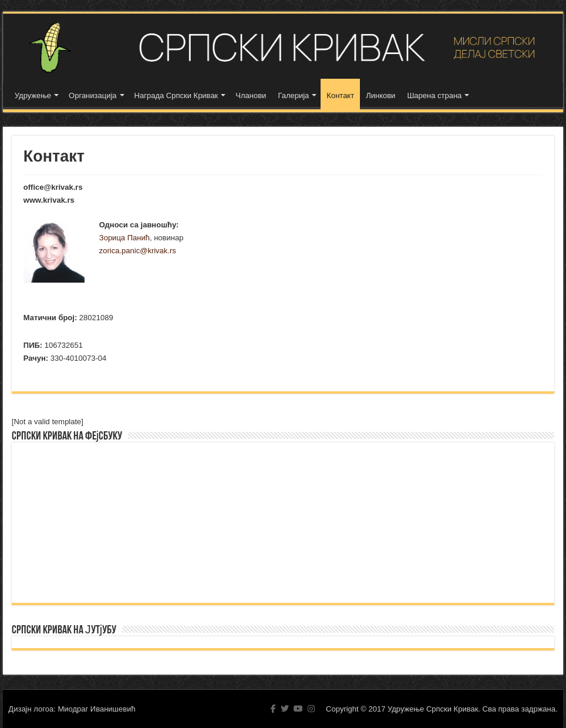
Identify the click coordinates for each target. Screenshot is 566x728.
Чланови (251, 95)
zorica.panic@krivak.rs (138, 251)
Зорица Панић (124, 238)
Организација (93, 95)
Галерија (293, 95)
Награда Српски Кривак (176, 95)
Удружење (33, 95)
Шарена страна (434, 95)
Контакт (340, 95)
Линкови (380, 95)
